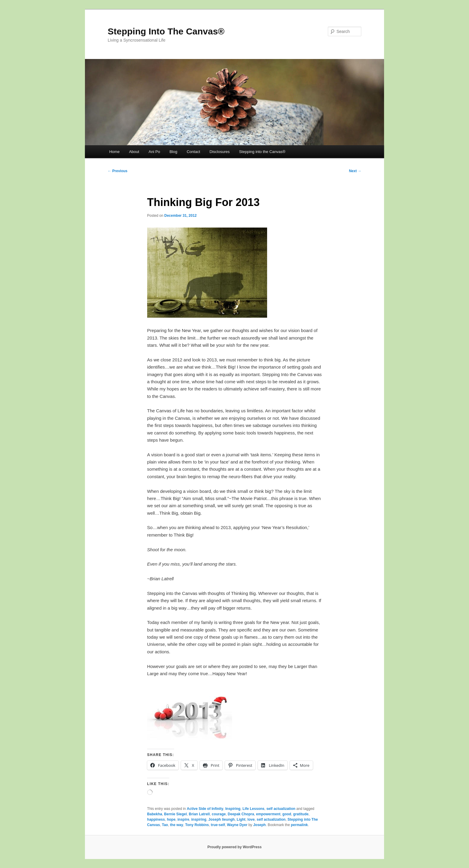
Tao (165, 825)
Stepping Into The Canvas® (166, 31)
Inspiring (233, 809)
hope (171, 819)
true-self (218, 825)
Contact (193, 152)
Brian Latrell (199, 814)
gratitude (301, 814)
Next (355, 171)
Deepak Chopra (241, 814)
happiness (156, 819)
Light (241, 819)
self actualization (281, 809)
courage (219, 814)
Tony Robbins (197, 825)
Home (114, 152)
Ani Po (154, 152)
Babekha (155, 814)
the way (176, 825)
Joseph (259, 825)
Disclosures (220, 152)
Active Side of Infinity (205, 809)
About (134, 152)
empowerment (268, 814)
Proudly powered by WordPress (234, 847)
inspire (183, 819)
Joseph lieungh (222, 819)
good (287, 814)
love (251, 819)
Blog (173, 152)
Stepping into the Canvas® (262, 152)
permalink (300, 825)
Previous (118, 171)
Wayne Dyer (237, 825)
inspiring (199, 819)
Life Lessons (253, 809)
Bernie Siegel (176, 814)
